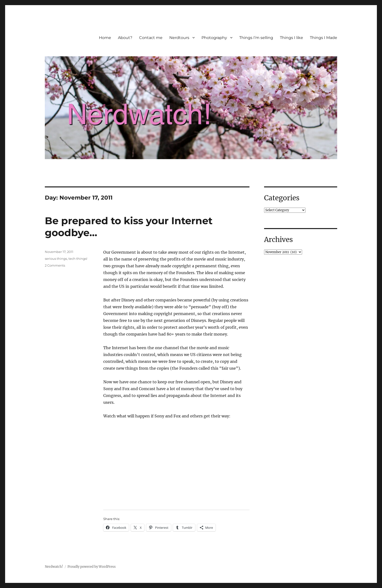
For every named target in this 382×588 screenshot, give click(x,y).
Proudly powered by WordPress (92, 567)
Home (105, 38)
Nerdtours (179, 38)
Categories (282, 198)
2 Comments (55, 265)
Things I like (291, 38)
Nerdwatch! (54, 567)
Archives (278, 240)
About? (125, 38)
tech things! (78, 259)
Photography (214, 38)
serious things (56, 259)
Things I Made (324, 38)
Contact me (151, 38)
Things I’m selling (256, 38)
